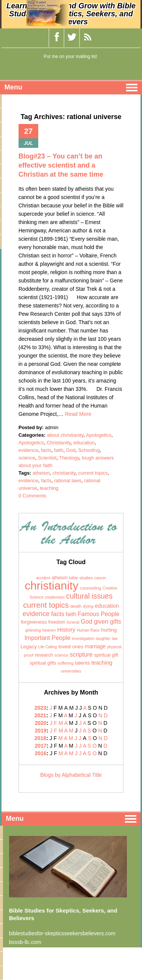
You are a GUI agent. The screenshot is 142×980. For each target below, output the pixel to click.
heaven (49, 630)
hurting (109, 630)
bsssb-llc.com (25, 942)
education (84, 443)
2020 (41, 723)
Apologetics (99, 435)
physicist (114, 647)
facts (46, 450)
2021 (40, 715)
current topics (93, 473)
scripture (81, 655)
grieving (33, 630)
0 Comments (33, 496)
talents (82, 663)
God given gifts (101, 622)
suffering (66, 663)
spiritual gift (106, 655)
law (115, 639)
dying (88, 606)
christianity (64, 473)
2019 (41, 731)
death (76, 606)
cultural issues (90, 596)
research (44, 655)
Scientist (47, 458)
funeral (73, 622)
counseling (91, 588)
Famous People (98, 614)
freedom (57, 622)
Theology (69, 458)
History (66, 630)
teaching (49, 488)
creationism (55, 597)
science (27, 458)
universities (71, 671)
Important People (47, 638)
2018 (40, 738)
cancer (100, 578)
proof (29, 655)
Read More (78, 414)
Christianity (59, 443)
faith (59, 450)
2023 (40, 708)
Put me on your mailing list (70, 56)
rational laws (68, 481)
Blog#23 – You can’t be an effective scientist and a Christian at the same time (61, 165)
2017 (41, 746)
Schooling (89, 450)
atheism (41, 473)
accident (43, 578)
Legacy (29, 647)
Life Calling (48, 647)
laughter (103, 638)
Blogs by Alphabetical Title (71, 775)
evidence (28, 450)
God (71, 450)
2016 (41, 753)
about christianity (65, 435)
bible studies (81, 578)
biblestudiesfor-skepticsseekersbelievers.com (62, 933)
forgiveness (34, 622)
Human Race (88, 630)
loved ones (71, 647)
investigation (83, 638)
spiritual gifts (43, 663)
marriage (95, 646)
